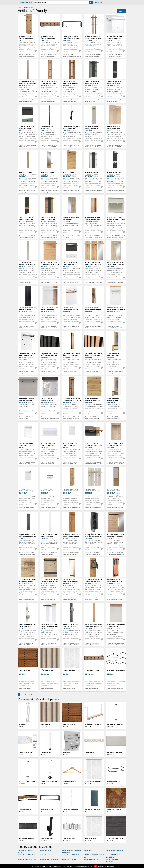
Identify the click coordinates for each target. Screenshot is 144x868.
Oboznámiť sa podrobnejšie (106, 866)
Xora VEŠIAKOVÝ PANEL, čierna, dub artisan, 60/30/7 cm (93, 355)
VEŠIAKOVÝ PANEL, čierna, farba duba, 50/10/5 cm (48, 38)
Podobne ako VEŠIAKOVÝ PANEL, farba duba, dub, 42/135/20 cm (71, 553)
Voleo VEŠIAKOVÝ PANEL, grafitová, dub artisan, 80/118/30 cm (50, 582)
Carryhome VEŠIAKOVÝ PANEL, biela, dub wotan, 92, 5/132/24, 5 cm (116, 310)
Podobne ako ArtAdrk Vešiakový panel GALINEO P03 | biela (49, 463)
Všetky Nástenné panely (47, 688)
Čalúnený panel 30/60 (115, 753)
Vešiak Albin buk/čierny (92, 859)
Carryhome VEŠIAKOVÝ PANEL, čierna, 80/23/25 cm (71, 38)
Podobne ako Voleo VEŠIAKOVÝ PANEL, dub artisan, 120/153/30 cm (116, 553)
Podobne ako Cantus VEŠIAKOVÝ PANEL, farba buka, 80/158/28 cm (71, 191)
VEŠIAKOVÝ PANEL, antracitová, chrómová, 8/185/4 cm (49, 129)
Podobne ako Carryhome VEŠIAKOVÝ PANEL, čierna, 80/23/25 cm (72, 56)
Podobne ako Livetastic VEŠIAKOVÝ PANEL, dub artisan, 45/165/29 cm (28, 237)
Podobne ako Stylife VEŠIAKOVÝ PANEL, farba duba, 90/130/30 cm (115, 146)
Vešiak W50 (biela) (25, 724)
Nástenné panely (47, 670)
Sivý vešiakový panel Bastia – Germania (27, 399)
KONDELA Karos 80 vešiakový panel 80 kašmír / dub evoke (92, 491)
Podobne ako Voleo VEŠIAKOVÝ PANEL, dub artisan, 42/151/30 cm (71, 418)
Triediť (121, 11)
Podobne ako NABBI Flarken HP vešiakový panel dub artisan (93, 418)
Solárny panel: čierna (27, 781)
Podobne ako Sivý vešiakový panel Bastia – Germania (27, 418)
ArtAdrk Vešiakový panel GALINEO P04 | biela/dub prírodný (26, 491)
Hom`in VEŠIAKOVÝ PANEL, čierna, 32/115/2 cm (28, 309)
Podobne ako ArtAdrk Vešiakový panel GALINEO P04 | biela (71, 463)
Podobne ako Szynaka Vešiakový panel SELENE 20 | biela (27, 463)
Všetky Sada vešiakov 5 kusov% (115, 688)
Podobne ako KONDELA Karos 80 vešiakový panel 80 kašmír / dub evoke (93, 509)
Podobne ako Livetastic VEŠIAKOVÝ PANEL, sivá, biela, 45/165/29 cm (116, 191)
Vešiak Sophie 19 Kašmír (71, 855)
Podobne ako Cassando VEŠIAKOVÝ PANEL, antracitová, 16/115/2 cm (72, 644)
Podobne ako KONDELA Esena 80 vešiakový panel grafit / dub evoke (93, 463)
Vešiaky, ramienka (114, 781)
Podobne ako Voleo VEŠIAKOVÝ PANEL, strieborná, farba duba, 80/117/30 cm (27, 599)
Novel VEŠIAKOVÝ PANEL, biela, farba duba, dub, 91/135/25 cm (50, 627)
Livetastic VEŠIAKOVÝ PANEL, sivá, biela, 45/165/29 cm (115, 174)
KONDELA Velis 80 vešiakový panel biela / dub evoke (72, 310)
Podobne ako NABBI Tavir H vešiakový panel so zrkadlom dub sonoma (115, 283)
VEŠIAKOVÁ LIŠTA (69, 838)
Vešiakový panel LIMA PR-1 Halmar (71, 218)
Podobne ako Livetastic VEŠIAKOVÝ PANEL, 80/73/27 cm (28, 146)
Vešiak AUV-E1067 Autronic (49, 859)
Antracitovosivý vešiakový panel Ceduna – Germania (48, 400)
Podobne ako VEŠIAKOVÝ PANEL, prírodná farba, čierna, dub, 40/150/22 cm (71, 599)
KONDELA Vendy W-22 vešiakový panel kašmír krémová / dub (116, 219)
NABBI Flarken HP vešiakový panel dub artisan (93, 400)
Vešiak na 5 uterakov (93, 724)
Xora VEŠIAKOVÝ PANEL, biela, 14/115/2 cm (27, 626)
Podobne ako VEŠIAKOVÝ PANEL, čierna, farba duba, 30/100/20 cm (27, 55)
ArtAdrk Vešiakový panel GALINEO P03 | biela (48, 446)
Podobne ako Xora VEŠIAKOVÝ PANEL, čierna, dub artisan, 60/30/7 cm (94, 373)
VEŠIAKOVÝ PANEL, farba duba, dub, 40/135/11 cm (94, 37)
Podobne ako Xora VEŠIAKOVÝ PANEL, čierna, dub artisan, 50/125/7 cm (94, 237)
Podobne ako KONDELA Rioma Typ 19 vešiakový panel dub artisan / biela (72, 509)
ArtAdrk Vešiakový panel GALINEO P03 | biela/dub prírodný (48, 491)
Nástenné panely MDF (115, 838)
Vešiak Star (89, 753)
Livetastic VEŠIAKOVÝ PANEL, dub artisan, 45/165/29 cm (27, 219)
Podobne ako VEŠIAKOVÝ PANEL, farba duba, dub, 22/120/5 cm (49, 101)
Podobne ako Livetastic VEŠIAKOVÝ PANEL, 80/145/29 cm (94, 101)
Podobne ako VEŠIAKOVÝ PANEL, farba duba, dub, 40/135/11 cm (93, 55)
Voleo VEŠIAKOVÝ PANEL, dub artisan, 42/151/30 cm (72, 399)
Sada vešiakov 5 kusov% (116, 670)
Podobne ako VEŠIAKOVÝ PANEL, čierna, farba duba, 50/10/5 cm (49, 55)
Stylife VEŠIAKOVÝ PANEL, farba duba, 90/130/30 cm (114, 129)
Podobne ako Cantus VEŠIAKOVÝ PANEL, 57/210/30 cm (115, 508)
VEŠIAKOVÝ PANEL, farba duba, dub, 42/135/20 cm (72, 535)
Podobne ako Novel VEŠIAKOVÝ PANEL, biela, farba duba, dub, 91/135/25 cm (49, 645)
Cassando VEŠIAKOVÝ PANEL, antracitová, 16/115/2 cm (71, 627)
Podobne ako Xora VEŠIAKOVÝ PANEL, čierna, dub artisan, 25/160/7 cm (72, 373)
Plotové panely (25, 670)
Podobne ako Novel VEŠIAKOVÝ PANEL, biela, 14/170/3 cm (49, 553)
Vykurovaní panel (26, 753)
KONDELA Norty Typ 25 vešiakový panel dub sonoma (115, 446)
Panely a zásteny (69, 724)
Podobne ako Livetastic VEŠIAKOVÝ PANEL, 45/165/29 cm (116, 101)
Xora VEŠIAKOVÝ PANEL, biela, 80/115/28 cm (27, 354)
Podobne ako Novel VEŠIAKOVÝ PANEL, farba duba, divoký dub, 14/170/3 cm (93, 645)
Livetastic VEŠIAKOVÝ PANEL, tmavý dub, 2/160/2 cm (28, 174)
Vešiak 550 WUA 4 (46, 851)
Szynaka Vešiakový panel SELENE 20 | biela (27, 445)
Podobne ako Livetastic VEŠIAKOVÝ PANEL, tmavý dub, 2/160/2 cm (28, 191)
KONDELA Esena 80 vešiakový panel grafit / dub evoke (94, 446)
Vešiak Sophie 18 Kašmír (26, 855)
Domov (20, 7)
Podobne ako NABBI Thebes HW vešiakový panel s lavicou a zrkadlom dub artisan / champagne (115, 373)
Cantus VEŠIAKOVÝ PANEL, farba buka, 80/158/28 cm (70, 174)
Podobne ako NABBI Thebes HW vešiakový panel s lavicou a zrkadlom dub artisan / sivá (115, 418)
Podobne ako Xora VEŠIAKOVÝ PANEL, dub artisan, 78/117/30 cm (49, 282)
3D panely (67, 753)
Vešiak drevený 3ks (70, 781)
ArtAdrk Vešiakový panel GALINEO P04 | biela (70, 446)
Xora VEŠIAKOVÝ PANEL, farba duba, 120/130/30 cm (93, 265)
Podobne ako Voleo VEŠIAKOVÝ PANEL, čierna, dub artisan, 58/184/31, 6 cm (93, 599)
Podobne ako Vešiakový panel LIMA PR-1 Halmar (72, 237)
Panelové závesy (69, 670)
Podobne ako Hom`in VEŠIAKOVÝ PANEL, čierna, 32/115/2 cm (27, 327)
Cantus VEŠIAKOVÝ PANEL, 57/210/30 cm (114, 490)
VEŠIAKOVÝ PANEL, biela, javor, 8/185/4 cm (72, 128)
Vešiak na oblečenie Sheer (27, 859)
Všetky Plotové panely (24, 688)
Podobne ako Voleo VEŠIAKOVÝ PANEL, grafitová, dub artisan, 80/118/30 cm (49, 599)
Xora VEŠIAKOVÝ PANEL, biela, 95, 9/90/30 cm (115, 37)
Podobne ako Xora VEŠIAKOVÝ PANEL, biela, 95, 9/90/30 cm (115, 55)
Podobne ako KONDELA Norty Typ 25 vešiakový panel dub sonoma (115, 463)
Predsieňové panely (92, 670)
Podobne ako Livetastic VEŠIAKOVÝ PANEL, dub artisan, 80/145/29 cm (50, 237)
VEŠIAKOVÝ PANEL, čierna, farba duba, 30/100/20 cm (26, 38)
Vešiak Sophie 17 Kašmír (115, 851)
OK (96, 866)
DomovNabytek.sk (26, 2)
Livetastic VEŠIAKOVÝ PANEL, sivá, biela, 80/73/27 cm (71, 265)
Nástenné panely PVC (49, 724)
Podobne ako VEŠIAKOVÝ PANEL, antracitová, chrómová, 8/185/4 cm (49, 146)
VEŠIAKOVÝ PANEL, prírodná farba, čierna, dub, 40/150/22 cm (72, 582)
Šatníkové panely (47, 810)
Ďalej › (30, 694)
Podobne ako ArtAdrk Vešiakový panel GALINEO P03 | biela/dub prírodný (49, 509)
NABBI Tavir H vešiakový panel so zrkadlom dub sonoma (116, 265)
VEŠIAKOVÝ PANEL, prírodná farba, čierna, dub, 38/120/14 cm (72, 83)
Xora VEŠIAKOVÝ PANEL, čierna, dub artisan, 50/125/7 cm (93, 219)
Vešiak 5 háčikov (47, 838)
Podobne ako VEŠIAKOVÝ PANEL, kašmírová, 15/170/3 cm (27, 282)
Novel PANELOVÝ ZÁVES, (93, 781)
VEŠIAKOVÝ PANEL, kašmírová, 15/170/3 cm (27, 264)
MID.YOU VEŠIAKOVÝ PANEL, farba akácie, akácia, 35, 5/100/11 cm (115, 582)
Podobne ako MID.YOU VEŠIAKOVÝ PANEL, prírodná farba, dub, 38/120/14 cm (94, 328)
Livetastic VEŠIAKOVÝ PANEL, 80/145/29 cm (93, 83)
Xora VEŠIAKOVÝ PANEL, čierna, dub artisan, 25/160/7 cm (71, 355)
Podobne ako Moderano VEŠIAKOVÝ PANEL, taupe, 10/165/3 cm (28, 101)
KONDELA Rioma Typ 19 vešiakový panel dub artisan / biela (71, 491)
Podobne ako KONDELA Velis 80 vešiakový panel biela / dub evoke (71, 327)
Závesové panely (91, 838)
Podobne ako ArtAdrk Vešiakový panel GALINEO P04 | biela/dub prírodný (27, 509)
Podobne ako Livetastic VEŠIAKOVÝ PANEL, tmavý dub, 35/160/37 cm (50, 191)
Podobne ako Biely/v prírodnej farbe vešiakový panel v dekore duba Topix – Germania (116, 645)
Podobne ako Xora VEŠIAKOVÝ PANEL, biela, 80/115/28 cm (27, 372)
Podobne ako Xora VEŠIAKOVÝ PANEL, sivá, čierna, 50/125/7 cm (93, 553)
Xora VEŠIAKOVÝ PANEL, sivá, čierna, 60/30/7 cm (49, 354)
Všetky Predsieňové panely (92, 688)
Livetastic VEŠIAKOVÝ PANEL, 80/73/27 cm (27, 128)
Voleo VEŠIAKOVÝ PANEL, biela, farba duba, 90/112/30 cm (50, 310)
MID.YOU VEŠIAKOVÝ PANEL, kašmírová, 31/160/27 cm (92, 129)
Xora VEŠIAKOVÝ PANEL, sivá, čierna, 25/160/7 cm (27, 535)
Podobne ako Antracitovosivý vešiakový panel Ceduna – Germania (50, 418)
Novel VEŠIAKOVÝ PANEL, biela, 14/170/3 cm (50, 535)
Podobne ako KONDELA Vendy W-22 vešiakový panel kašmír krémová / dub (116, 237)
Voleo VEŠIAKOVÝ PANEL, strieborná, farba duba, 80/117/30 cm (28, 582)
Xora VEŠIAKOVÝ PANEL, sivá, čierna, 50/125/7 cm (93, 535)
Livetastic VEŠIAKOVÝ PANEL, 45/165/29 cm (115, 83)
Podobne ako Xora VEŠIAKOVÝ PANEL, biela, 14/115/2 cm (27, 644)
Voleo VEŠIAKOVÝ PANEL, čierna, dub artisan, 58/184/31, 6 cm (94, 582)
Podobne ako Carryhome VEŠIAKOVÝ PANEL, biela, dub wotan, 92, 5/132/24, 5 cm (115, 328)
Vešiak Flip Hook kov (69, 859)
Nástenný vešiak (25, 810)
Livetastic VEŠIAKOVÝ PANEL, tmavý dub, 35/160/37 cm (49, 174)
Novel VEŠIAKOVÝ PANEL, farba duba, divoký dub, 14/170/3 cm (94, 627)
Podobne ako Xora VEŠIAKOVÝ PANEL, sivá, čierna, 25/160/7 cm (27, 553)
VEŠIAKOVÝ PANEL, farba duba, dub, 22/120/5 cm (50, 83)
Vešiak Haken (46, 753)
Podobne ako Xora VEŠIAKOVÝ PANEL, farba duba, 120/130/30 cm (93, 282)
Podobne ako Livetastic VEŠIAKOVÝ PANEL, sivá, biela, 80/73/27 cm (72, 282)
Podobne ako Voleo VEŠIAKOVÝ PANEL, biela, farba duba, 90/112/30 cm (50, 328)
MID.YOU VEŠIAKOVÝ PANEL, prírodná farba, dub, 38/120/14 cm (94, 310)
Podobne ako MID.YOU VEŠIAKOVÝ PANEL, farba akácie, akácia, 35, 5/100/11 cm (116, 599)
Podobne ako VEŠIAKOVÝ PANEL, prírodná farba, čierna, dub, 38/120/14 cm (71, 102)
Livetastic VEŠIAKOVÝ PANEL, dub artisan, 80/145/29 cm (49, 219)
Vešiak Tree (44, 855)
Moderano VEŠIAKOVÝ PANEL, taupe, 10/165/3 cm (28, 83)
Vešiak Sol (88, 851)
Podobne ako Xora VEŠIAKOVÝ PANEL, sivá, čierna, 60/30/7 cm (49, 372)
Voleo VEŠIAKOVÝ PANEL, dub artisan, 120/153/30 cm (116, 536)
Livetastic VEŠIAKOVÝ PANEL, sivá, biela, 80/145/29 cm (93, 174)
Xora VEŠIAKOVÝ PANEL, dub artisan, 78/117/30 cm (50, 264)
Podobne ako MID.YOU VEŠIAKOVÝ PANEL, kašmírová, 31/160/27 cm (94, 146)
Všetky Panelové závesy (69, 688)
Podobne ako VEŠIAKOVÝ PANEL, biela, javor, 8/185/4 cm (71, 146)
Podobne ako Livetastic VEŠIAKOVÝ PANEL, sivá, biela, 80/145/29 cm (94, 191)
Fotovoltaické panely (27, 838)
